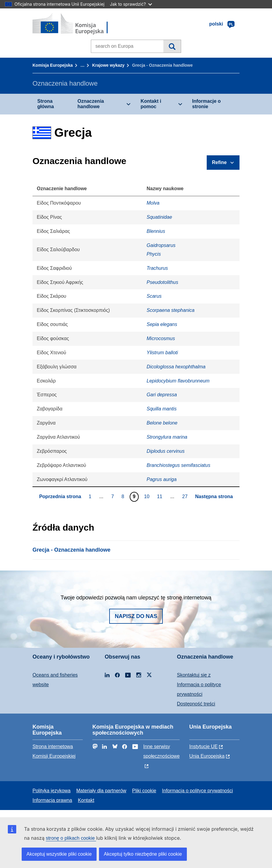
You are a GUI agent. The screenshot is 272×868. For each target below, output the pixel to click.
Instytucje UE (203, 746)
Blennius (156, 231)
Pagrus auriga (162, 479)
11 (161, 496)
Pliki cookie (144, 791)
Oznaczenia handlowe (91, 104)
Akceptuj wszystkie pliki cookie (59, 854)
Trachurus (157, 268)
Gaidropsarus (161, 245)
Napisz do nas (136, 616)
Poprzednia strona (60, 496)
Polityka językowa (51, 791)
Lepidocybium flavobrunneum (178, 381)
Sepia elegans (162, 324)
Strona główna (46, 104)
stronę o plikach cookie (71, 838)
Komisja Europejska (53, 65)
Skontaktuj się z (194, 675)
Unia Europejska (207, 756)
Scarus (154, 296)
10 (148, 496)
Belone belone (162, 423)
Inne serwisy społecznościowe (161, 751)
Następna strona (214, 496)
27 (186, 496)
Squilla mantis (162, 409)
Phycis (154, 254)
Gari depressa (162, 395)
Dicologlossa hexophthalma (176, 367)
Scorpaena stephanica (170, 310)
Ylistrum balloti (162, 353)
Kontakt (86, 800)
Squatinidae (159, 217)
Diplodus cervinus (165, 451)
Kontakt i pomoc (151, 104)
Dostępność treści (196, 704)
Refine (219, 162)
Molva (153, 203)
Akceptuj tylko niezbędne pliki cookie (143, 854)
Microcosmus (161, 338)
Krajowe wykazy (108, 65)
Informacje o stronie (207, 104)
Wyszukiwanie (172, 46)
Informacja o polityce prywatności (197, 791)
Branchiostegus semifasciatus (178, 465)
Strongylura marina (167, 437)
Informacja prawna (52, 800)
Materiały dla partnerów (101, 791)
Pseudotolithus (162, 282)
